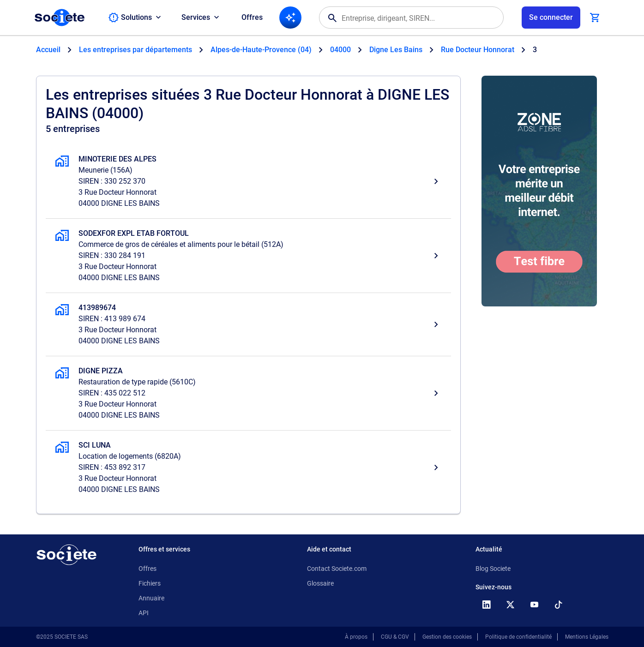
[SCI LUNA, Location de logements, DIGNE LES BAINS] (248, 467)
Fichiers (150, 583)
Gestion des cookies (447, 637)
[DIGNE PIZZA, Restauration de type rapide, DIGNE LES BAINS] (248, 393)
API (144, 613)
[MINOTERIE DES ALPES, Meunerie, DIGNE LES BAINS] (248, 181)
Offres (252, 17)
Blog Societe (493, 569)
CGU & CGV (395, 637)
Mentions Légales (587, 637)
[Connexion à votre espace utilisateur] (551, 18)
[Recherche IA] (290, 18)
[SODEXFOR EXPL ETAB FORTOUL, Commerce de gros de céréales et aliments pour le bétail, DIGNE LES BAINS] (248, 256)
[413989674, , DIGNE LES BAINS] (248, 324)
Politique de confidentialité (518, 637)
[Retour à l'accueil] (66, 555)
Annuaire (151, 598)
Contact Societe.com (337, 569)
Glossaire (320, 583)
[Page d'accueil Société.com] (60, 18)
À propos (356, 637)
